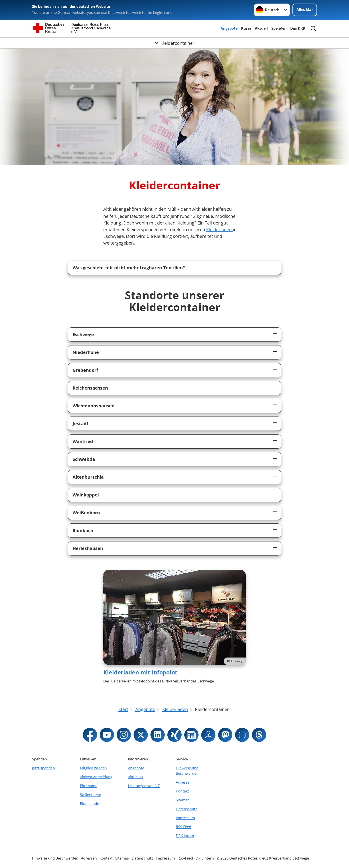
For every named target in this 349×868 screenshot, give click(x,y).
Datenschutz (187, 809)
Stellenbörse (90, 795)
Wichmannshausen (94, 406)
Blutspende (89, 804)
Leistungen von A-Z (144, 786)
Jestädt (81, 424)
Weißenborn (86, 513)
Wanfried (83, 441)
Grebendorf (85, 370)
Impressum (185, 818)
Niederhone (86, 352)
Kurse (246, 28)
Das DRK (298, 28)
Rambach (83, 530)
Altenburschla (88, 477)
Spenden (279, 28)
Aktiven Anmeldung (96, 777)
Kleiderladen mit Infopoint (140, 672)
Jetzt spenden (44, 768)
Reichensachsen (90, 388)
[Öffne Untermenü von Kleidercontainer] (174, 43)
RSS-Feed (184, 827)
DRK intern (185, 836)
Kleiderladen (219, 230)
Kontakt (182, 791)
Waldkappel (86, 495)
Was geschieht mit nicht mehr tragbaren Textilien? (129, 268)
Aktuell (261, 28)
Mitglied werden (93, 768)
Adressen (184, 782)
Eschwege (83, 334)
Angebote (229, 28)
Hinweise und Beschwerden (187, 771)
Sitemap (183, 800)
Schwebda (84, 459)
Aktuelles (136, 777)
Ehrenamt (88, 786)
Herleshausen (88, 548)
